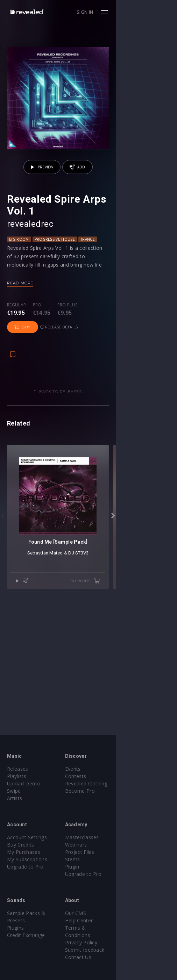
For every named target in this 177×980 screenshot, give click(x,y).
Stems (103, 859)
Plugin (103, 867)
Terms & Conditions (119, 928)
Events (103, 769)
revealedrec (30, 273)
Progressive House (55, 288)
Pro (37, 354)
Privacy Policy (112, 935)
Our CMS (106, 913)
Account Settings (27, 837)
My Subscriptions (27, 859)
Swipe (14, 791)
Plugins (15, 920)
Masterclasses (112, 837)
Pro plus (68, 354)
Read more (20, 332)
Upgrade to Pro (25, 867)
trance (88, 288)
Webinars (107, 845)
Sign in (146, 12)
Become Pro (110, 791)
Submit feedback (115, 942)
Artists (15, 798)
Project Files (110, 852)
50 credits (146, 676)
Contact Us (109, 950)
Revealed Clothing (117, 783)
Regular (16, 354)
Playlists (17, 776)
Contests (106, 776)
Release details (136, 360)
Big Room (19, 288)
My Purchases (24, 852)
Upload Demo (24, 783)
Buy (100, 361)
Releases (18, 769)
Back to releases (91, 425)
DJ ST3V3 (109, 648)
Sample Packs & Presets (36, 913)
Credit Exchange (26, 928)
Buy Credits (21, 845)
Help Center (109, 920)
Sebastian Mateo (76, 648)
